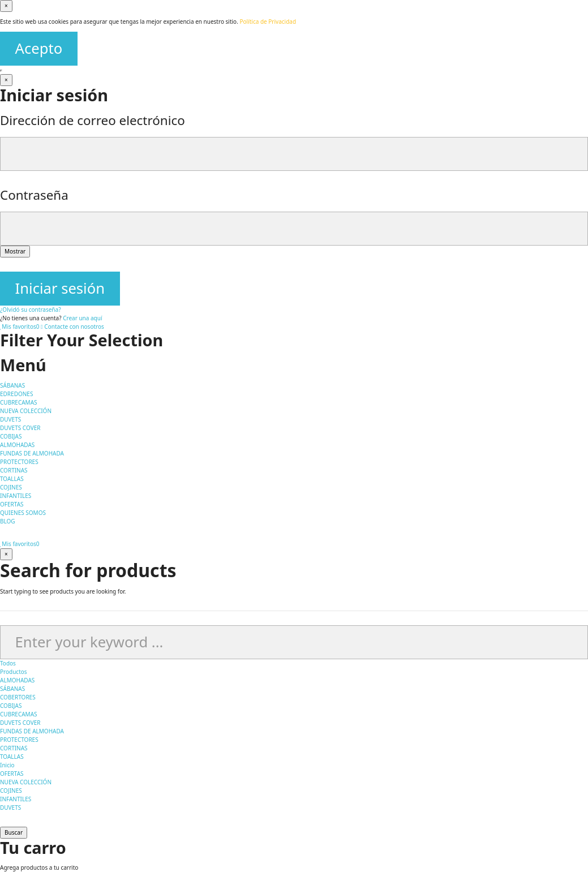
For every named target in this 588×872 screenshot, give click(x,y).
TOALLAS (12, 757)
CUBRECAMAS (19, 714)
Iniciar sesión (60, 288)
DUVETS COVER (20, 723)
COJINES (11, 791)
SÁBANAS (12, 689)
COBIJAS (11, 706)
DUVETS (10, 807)
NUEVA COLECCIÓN (26, 782)
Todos (8, 663)
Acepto (39, 48)
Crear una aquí (82, 318)
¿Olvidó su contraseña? (31, 310)
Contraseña (34, 195)
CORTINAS (14, 748)
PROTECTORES (19, 740)
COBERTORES (18, 697)
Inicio (7, 765)
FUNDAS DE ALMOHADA (32, 731)
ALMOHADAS (17, 680)
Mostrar (15, 251)
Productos (14, 672)
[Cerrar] (6, 6)
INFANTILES (16, 799)
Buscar (14, 832)
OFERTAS (12, 774)
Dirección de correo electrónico (93, 120)
